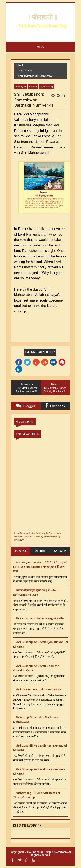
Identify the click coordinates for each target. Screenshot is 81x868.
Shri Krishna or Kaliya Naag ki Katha (40, 618)
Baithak (33, 87)
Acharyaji (21, 87)
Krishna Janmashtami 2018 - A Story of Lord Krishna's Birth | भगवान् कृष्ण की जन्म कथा (40, 567)
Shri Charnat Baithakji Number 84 (38, 689)
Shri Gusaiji (25, 71)
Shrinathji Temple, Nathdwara (50, 852)
